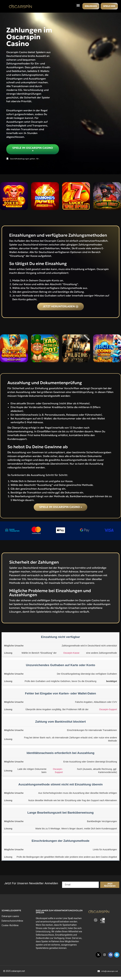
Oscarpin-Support (108, 710)
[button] (77, 5)
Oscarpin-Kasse (71, 653)
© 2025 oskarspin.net (14, 971)
